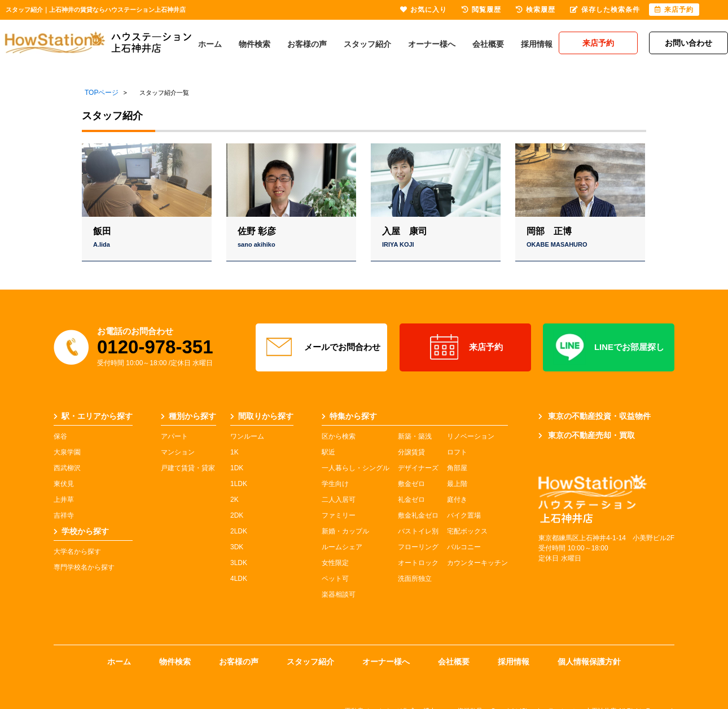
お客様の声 (307, 44)
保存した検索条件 (605, 10)
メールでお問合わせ (322, 347)
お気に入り (424, 10)
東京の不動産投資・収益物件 (595, 416)
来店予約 (465, 347)
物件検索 (255, 44)
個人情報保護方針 (589, 662)
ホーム (210, 44)
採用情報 (537, 44)
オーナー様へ (432, 44)
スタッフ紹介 (367, 44)
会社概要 (488, 44)
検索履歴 (536, 10)
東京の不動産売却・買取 (587, 435)
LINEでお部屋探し (609, 347)
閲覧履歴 (481, 10)
